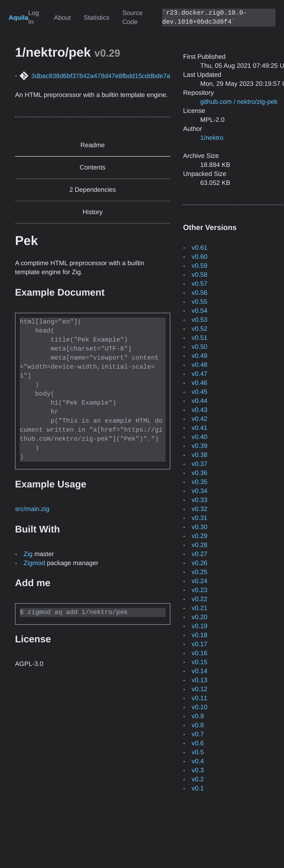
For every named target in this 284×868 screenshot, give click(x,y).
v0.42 (200, 419)
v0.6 (198, 743)
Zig (28, 554)
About (62, 18)
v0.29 (200, 536)
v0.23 (200, 590)
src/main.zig (32, 509)
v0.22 (200, 599)
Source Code (133, 18)
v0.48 (200, 365)
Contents (93, 168)
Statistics (97, 18)
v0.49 (200, 356)
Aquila (18, 18)
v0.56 (200, 293)
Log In (34, 18)
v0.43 (200, 410)
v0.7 (198, 734)
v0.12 (200, 689)
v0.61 (200, 248)
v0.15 (200, 662)
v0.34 (200, 491)
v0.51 (200, 338)
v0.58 (200, 275)
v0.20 (200, 617)
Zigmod (34, 563)
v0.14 (200, 671)
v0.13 (200, 680)
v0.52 (200, 329)
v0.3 (198, 770)
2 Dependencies (93, 190)
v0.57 (200, 284)
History (93, 212)
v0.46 (200, 383)
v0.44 (200, 401)
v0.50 (200, 347)
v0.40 (200, 437)
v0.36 (200, 473)
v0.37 (200, 464)
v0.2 (198, 779)
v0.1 (198, 788)
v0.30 (200, 527)
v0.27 (200, 554)
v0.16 (200, 653)
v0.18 (200, 635)
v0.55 (200, 302)
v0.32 (200, 509)
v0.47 (200, 374)
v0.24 (200, 581)
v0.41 (200, 428)
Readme (93, 145)
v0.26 (200, 563)
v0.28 (200, 545)
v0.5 (198, 752)
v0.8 (198, 725)
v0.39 (200, 446)
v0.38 (200, 455)
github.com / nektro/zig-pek (239, 102)
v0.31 (200, 518)
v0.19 (200, 626)
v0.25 (200, 572)
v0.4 (198, 761)
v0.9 (198, 716)
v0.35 (200, 482)
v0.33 (200, 500)
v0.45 (200, 392)
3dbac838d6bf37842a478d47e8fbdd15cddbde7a (101, 76)
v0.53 (200, 320)
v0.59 (200, 266)
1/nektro (212, 138)
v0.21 (200, 608)
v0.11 (200, 698)
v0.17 (200, 644)
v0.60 (200, 257)
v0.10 (200, 707)
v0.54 (200, 311)
